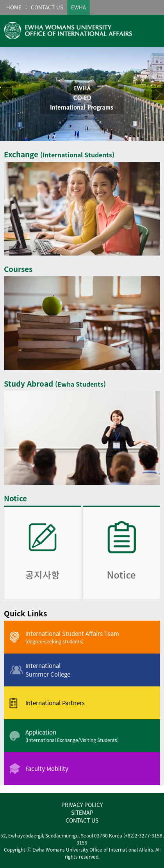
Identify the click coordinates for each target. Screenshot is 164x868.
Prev (6, 94)
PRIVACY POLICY (82, 805)
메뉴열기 (152, 30)
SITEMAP (82, 812)
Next (158, 94)
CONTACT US (82, 820)
